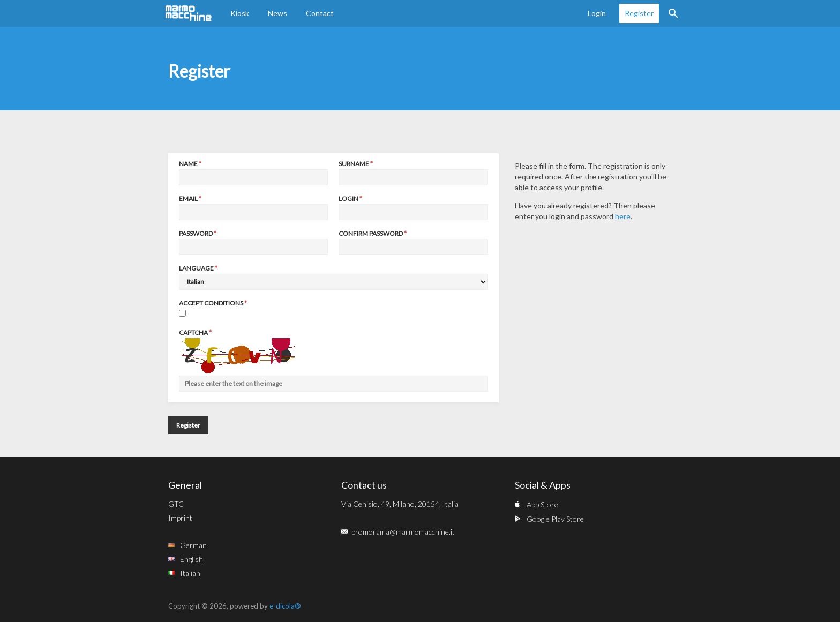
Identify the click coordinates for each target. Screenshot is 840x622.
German (193, 545)
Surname (354, 164)
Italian (190, 573)
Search (673, 13)
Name (188, 164)
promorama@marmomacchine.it (403, 532)
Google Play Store (555, 519)
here (623, 216)
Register (639, 13)
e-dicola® (285, 606)
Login (597, 13)
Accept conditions (211, 303)
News (277, 13)
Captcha (193, 332)
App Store (542, 504)
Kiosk (240, 13)
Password (196, 233)
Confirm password (371, 233)
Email (188, 198)
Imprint (180, 518)
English (192, 559)
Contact (320, 13)
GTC (176, 504)
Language (196, 268)
